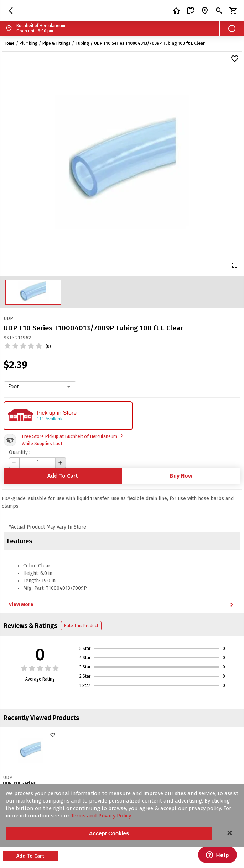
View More (122, 605)
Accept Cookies (109, 833)
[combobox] (40, 387)
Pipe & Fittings (56, 43)
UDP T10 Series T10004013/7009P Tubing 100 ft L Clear (149, 43)
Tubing (82, 43)
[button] (232, 28)
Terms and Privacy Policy (102, 816)
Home (9, 43)
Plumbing (28, 43)
